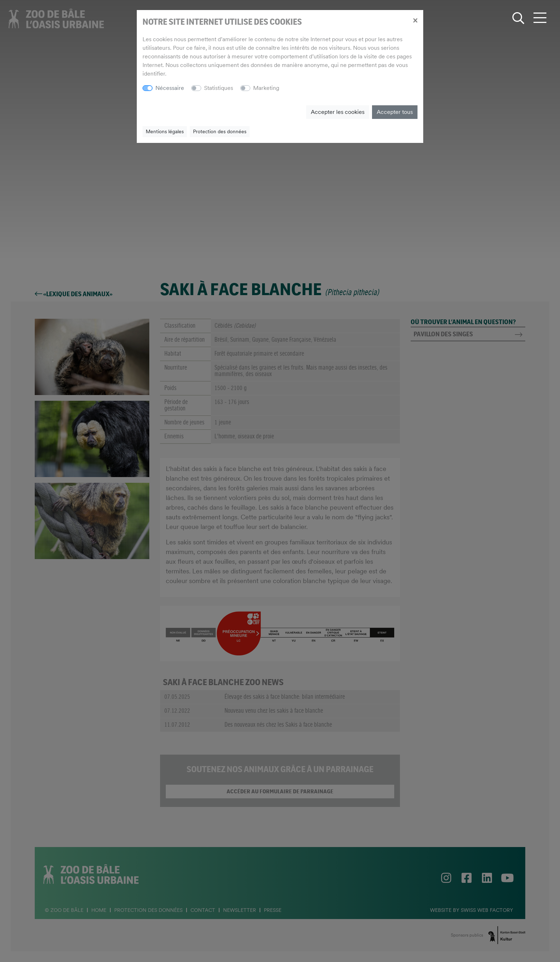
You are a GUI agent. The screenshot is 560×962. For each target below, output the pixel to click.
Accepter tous (395, 112)
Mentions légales (165, 131)
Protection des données (220, 131)
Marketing (266, 88)
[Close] (415, 20)
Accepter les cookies (338, 112)
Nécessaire (170, 88)
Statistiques (219, 88)
